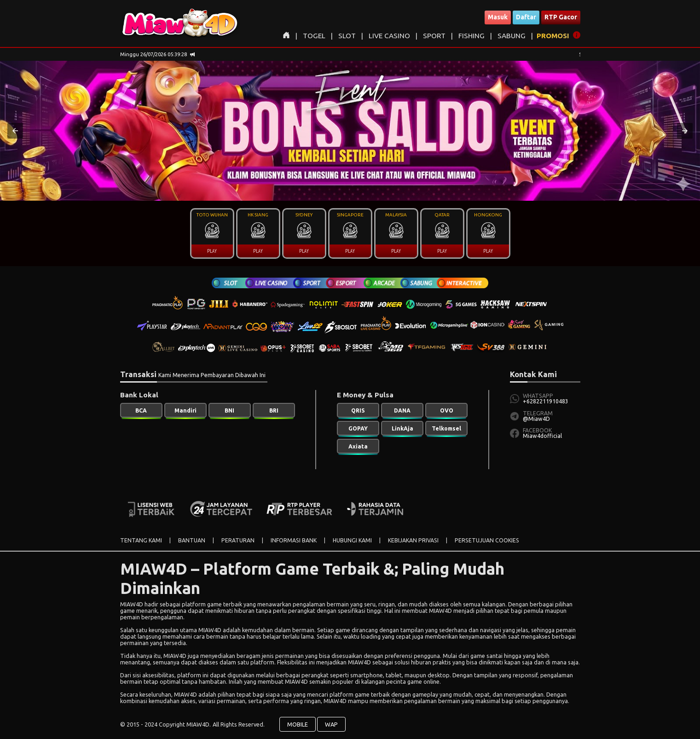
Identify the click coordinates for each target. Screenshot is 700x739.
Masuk (498, 17)
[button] (15, 131)
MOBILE (298, 724)
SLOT (347, 36)
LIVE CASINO (389, 36)
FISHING (471, 36)
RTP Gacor (561, 17)
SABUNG (512, 36)
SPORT (434, 36)
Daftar (526, 17)
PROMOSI (553, 36)
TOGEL (314, 36)
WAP (331, 724)
